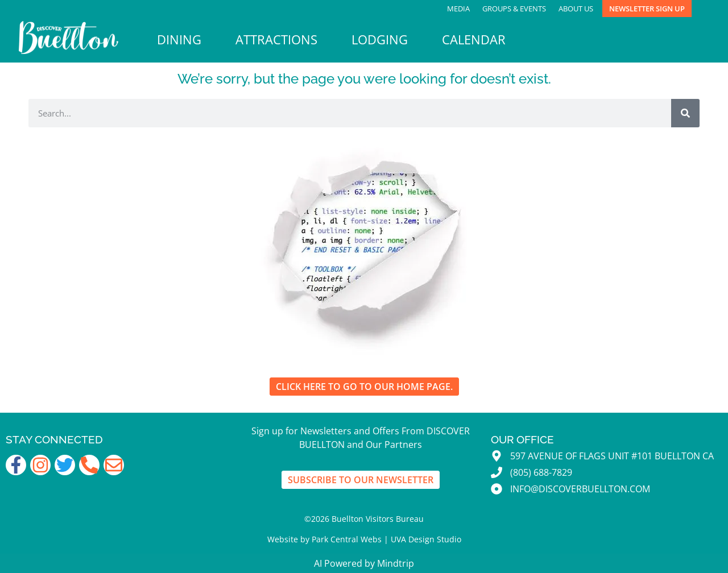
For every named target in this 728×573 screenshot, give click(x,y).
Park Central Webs (347, 539)
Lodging (380, 40)
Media (458, 9)
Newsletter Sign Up (647, 9)
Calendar (474, 40)
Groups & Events (514, 9)
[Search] (685, 113)
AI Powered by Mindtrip (364, 563)
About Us (576, 9)
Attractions (276, 40)
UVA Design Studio (426, 539)
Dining (179, 40)
